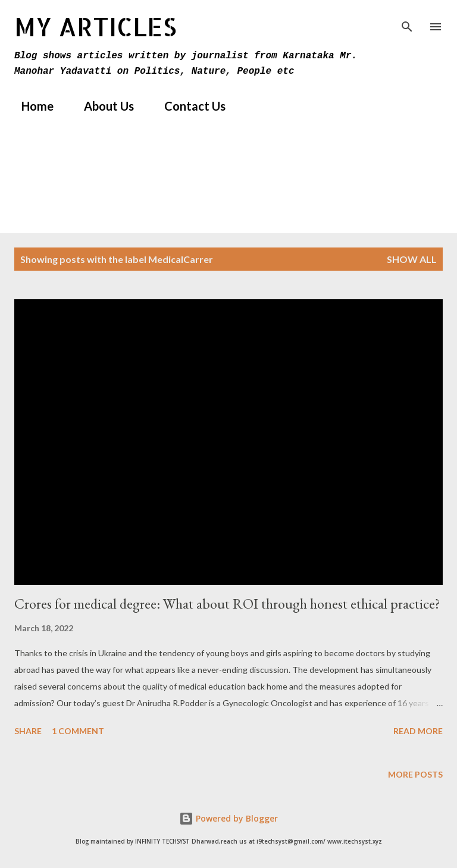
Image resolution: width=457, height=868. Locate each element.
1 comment (78, 731)
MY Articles (96, 26)
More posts (415, 774)
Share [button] (28, 731)
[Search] (407, 21)
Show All (412, 259)
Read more (418, 731)
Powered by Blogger (228, 818)
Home (30, 106)
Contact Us (188, 106)
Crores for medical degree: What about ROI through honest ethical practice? (227, 604)
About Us (102, 106)
